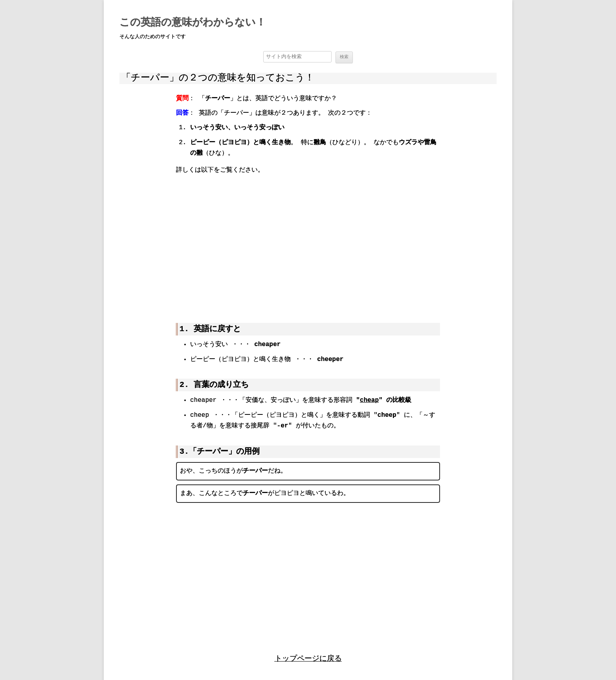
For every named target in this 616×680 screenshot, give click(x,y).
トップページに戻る (308, 657)
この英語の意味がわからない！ (193, 23)
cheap (369, 400)
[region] (308, 243)
